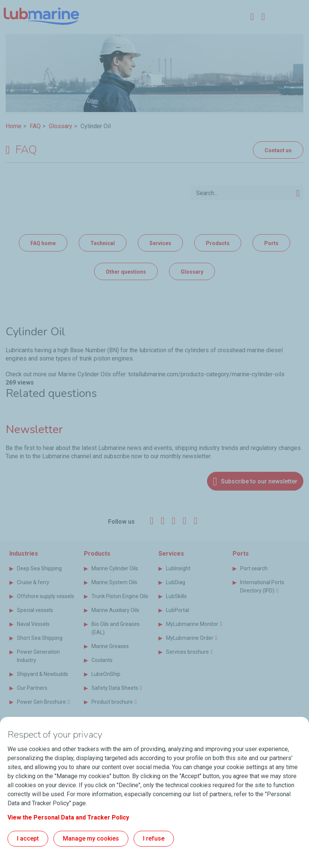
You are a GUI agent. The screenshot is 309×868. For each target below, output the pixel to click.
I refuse (154, 838)
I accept (28, 838)
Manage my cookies (91, 838)
